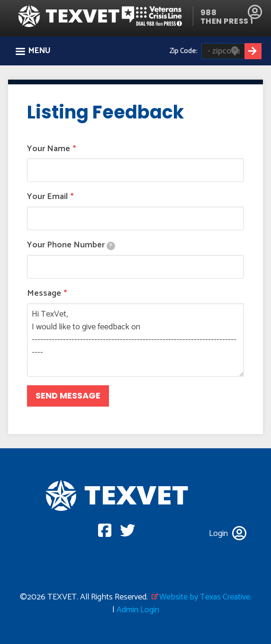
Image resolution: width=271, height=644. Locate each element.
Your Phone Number (71, 245)
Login (255, 12)
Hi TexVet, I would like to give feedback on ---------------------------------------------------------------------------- (135, 340)
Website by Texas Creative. (205, 597)
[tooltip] (111, 246)
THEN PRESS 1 (227, 21)
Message (44, 294)
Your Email (47, 197)
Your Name (49, 149)
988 (209, 13)
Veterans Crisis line (157, 16)
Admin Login (138, 610)
